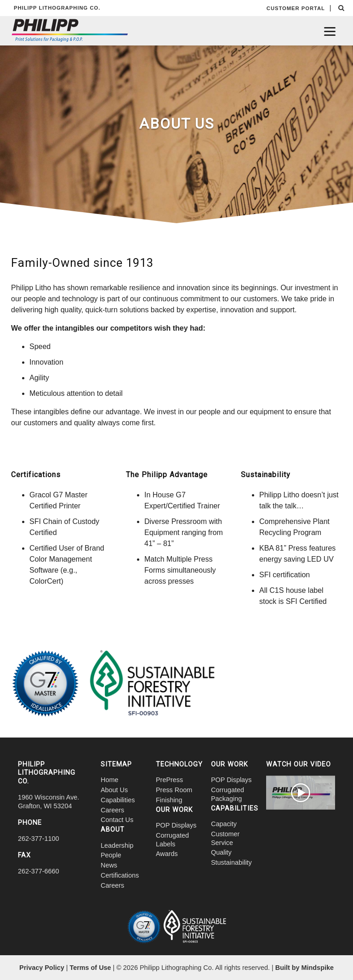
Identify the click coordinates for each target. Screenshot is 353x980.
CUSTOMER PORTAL (296, 8)
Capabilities (118, 800)
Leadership (117, 845)
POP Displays (176, 825)
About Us (114, 790)
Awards (167, 854)
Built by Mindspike (305, 968)
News (109, 865)
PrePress (169, 780)
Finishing (169, 800)
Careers (112, 810)
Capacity (224, 824)
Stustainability (231, 862)
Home (109, 780)
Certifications (120, 875)
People (111, 855)
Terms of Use (90, 968)
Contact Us (117, 820)
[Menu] (330, 31)
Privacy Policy (42, 968)
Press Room (174, 790)
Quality (221, 852)
